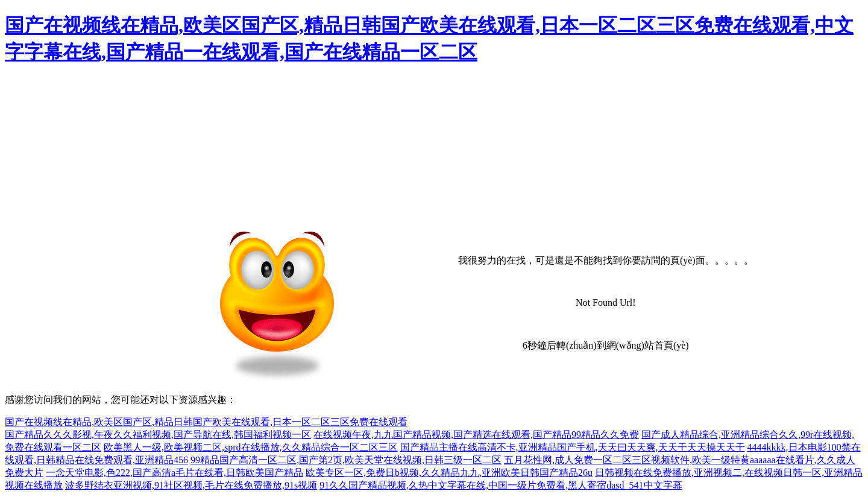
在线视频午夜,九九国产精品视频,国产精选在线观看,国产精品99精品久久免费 (476, 435)
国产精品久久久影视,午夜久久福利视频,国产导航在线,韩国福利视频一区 (158, 435)
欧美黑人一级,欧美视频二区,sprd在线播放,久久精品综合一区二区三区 (251, 447)
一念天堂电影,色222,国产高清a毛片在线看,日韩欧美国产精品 (175, 473)
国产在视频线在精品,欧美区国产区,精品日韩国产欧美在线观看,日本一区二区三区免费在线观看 (206, 422)
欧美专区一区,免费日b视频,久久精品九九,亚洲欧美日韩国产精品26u (449, 473)
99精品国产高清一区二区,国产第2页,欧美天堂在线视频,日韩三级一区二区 (346, 460)
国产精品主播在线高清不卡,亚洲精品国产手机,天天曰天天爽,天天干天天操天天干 (573, 447)
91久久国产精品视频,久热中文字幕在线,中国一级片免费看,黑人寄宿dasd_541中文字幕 (501, 485)
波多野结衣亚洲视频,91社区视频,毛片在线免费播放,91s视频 (191, 485)
